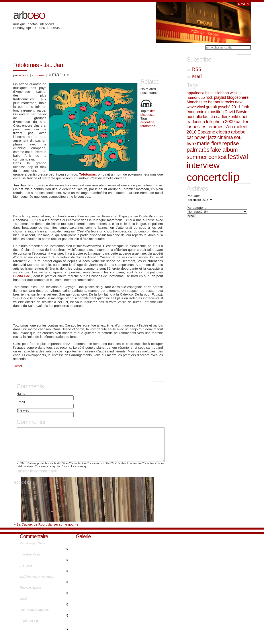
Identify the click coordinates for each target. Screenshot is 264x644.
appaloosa (196, 93)
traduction (196, 122)
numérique (196, 97)
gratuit (211, 107)
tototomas (148, 126)
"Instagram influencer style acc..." (43, 589)
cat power (197, 137)
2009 (230, 122)
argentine (148, 122)
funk (245, 107)
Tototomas (88, 174)
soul (238, 137)
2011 (236, 107)
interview (203, 165)
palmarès (198, 150)
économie (196, 112)
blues (210, 93)
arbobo (24, 75)
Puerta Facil (22, 276)
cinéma (225, 137)
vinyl (201, 107)
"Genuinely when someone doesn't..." (38, 635)
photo (219, 122)
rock (209, 97)
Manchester (197, 102)
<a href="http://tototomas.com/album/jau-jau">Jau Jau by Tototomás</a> (88, 206)
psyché (224, 107)
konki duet (238, 117)
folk (209, 122)
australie (194, 117)
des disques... (148, 113)
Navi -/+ (244, 4)
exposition (214, 112)
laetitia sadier (215, 117)
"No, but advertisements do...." (41, 578)
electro (223, 132)
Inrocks (228, 102)
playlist (220, 97)
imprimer (38, 75)
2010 (192, 132)
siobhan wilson (228, 93)
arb (29, 15)
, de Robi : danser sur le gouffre (48, 531)
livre (191, 143)
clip (231, 177)
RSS (194, 69)
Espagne (206, 132)
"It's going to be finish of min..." (41, 600)
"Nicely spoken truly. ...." (36, 611)
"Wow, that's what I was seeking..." (44, 567)
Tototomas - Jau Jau (38, 65)
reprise (231, 143)
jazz (212, 137)
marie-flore (209, 143)
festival (238, 157)
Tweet (18, 366)
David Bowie (236, 112)
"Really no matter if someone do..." (44, 555)
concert (204, 177)
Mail (194, 76)
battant (214, 102)
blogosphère (238, 97)
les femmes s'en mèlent (224, 127)
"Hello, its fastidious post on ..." (41, 622)
